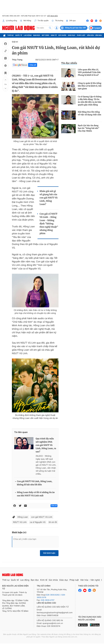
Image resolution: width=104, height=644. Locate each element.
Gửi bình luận (49, 553)
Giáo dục (72, 35)
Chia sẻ (33, 65)
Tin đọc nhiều (69, 63)
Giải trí (15, 42)
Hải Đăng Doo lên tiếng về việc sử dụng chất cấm (90, 113)
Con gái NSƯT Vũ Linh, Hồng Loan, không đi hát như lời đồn (35, 483)
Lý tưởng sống (10, 21)
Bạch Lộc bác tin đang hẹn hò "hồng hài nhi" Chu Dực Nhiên (89, 128)
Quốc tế (19, 35)
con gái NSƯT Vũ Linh (42, 517)
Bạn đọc (37, 35)
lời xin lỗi (53, 522)
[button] (5, 80)
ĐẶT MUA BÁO (52, 16)
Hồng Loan (23, 517)
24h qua (71, 21)
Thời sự (10, 35)
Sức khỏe (62, 35)
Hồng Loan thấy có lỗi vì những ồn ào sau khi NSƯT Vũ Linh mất (36, 494)
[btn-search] (50, 28)
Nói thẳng (25, 21)
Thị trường (57, 21)
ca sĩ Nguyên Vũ (38, 522)
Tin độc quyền (41, 21)
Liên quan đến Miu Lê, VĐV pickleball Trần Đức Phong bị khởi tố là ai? (89, 72)
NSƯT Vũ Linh (20, 522)
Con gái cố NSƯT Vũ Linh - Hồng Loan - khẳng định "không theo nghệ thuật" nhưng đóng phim (49, 224)
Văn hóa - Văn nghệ (95, 35)
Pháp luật (81, 35)
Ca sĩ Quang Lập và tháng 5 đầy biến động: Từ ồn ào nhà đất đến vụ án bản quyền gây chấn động (90, 101)
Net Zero (46, 35)
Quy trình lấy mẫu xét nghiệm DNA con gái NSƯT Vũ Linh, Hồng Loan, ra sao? (46, 445)
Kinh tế (54, 35)
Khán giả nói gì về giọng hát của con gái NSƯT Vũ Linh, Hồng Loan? (48, 198)
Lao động (28, 35)
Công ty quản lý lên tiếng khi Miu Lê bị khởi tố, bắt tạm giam (90, 86)
